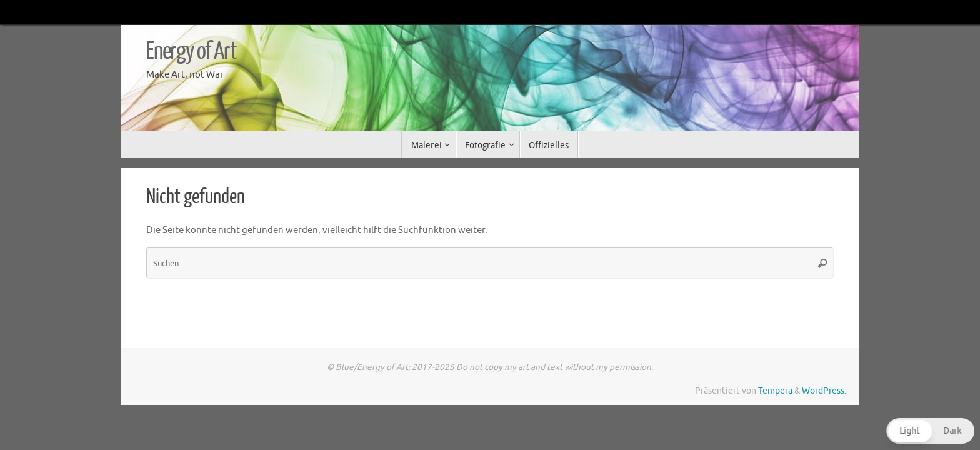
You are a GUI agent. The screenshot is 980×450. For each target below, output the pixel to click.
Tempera (775, 391)
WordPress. (824, 391)
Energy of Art (191, 51)
